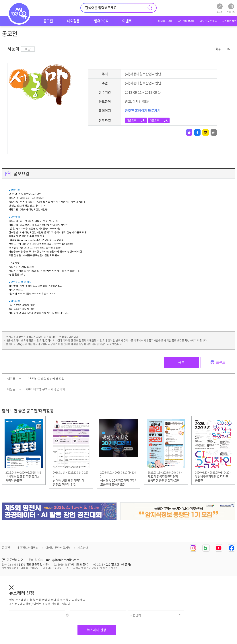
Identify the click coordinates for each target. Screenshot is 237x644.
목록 (181, 362)
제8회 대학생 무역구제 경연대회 (45, 389)
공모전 (6, 548)
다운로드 (131, 120)
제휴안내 (83, 548)
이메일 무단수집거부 (58, 548)
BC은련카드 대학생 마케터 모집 (45, 379)
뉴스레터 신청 (97, 630)
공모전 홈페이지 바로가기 (143, 111)
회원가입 (231, 8)
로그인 (220, 8)
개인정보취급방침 (28, 548)
